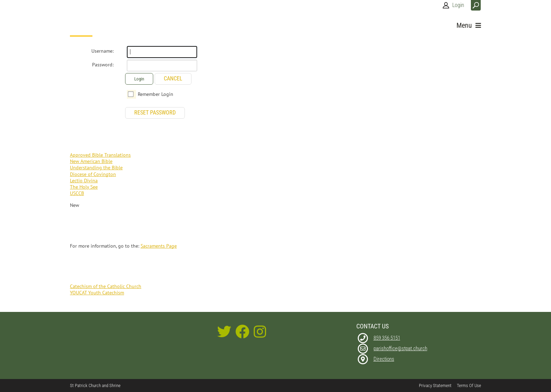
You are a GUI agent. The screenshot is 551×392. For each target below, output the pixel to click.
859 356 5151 (387, 338)
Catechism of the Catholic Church (106, 286)
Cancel (173, 79)
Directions (384, 359)
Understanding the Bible (96, 168)
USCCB (77, 193)
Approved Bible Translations (100, 155)
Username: (102, 51)
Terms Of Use (469, 386)
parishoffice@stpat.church (400, 348)
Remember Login (155, 94)
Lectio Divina (84, 181)
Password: (103, 65)
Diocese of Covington (93, 174)
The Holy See (84, 187)
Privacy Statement (435, 386)
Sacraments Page (159, 246)
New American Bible (91, 161)
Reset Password (155, 113)
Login (458, 5)
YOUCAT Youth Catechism (97, 293)
